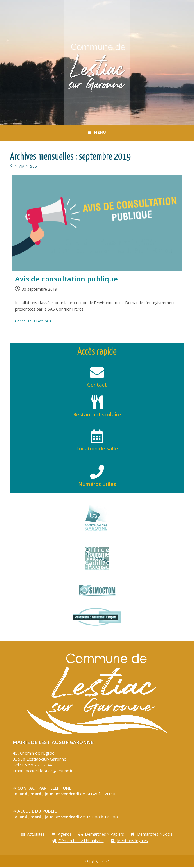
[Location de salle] (97, 438)
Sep (33, 168)
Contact (97, 386)
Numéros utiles (97, 485)
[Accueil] (12, 168)
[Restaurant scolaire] (97, 404)
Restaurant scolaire (97, 416)
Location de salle (97, 450)
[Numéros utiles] (97, 473)
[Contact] (97, 374)
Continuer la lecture (33, 323)
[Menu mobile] (97, 133)
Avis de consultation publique (66, 280)
